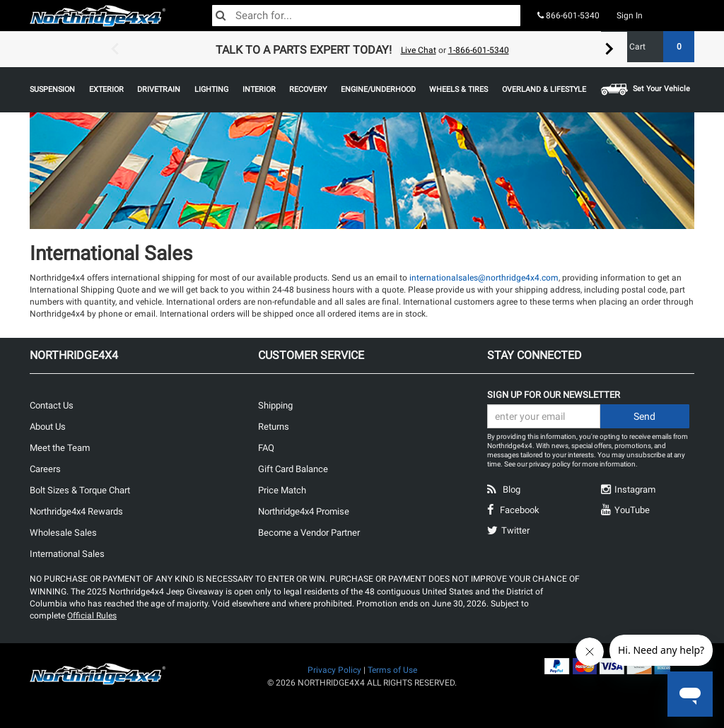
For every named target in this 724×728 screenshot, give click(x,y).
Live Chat (419, 50)
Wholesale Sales (63, 533)
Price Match (282, 490)
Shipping (275, 405)
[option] (362, 49)
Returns (274, 427)
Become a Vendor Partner (309, 533)
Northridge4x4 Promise (304, 511)
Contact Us (52, 405)
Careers (45, 469)
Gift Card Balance (293, 469)
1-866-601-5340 (479, 50)
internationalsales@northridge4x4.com (484, 278)
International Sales (67, 554)
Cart (656, 47)
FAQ (266, 448)
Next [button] (609, 49)
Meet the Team (60, 448)
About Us (48, 427)
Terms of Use (392, 670)
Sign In (630, 16)
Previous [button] (115, 49)
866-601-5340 (568, 16)
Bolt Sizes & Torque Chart (80, 490)
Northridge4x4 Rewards (76, 511)
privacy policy (550, 464)
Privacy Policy (334, 670)
